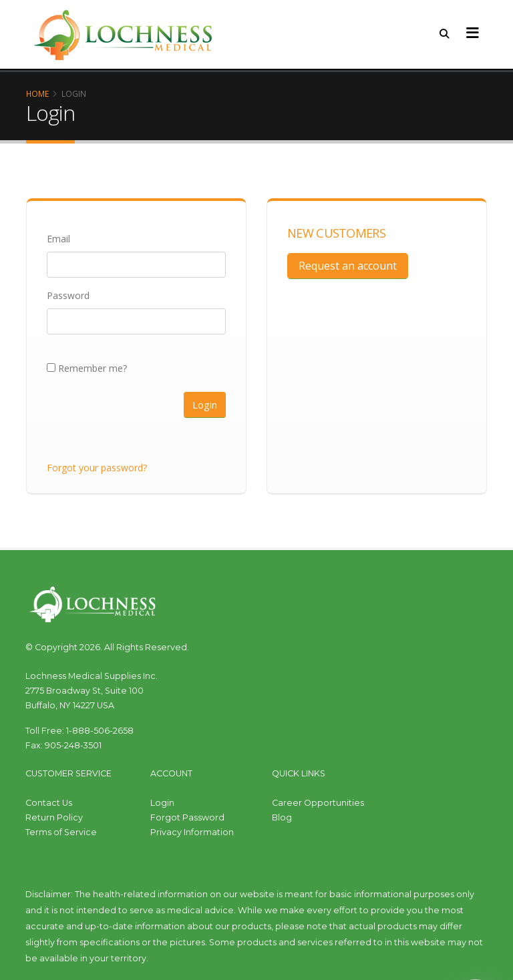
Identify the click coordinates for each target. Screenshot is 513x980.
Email (58, 239)
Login (205, 405)
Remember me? (87, 368)
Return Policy (54, 817)
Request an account (348, 266)
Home (37, 93)
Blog (282, 817)
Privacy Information (192, 832)
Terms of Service (61, 832)
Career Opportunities (318, 803)
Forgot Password (187, 817)
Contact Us (49, 803)
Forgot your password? (97, 468)
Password (68, 295)
